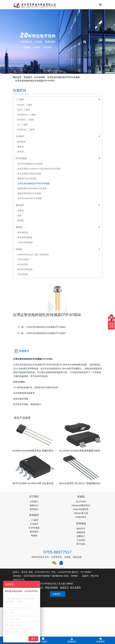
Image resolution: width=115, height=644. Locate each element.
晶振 (19, 215)
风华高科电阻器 (25, 237)
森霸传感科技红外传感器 (29, 193)
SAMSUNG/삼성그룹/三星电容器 (33, 255)
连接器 (21, 210)
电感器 (21, 220)
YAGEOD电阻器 (25, 242)
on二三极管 (23, 125)
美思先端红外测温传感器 (29, 174)
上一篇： (42, 327)
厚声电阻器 (23, 232)
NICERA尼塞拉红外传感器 (30, 164)
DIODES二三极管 (26, 120)
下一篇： (41, 333)
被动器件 (20, 205)
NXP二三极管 (24, 110)
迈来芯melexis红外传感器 (30, 198)
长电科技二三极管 (26, 130)
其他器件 (28, 77)
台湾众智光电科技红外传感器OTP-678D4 (35, 81)
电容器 (19, 249)
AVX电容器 (23, 264)
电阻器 (19, 227)
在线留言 (57, 594)
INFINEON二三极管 (27, 115)
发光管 (21, 152)
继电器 (21, 147)
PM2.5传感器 (51, 587)
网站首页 (17, 77)
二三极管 (20, 99)
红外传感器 (40, 77)
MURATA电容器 (25, 269)
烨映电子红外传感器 (27, 179)
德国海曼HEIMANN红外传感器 (32, 188)
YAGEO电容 (23, 259)
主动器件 (20, 136)
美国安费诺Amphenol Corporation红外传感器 (39, 169)
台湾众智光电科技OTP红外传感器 (64, 77)
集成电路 (22, 142)
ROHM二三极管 (25, 105)
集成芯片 (65, 587)
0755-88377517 (57, 552)
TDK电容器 (23, 274)
